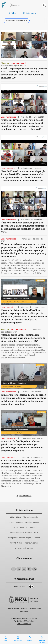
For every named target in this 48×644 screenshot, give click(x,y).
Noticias (29, 533)
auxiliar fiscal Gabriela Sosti (17, 21)
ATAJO (19, 517)
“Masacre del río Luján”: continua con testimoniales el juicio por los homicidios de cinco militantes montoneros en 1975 (23, 338)
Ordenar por (31, 13)
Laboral (32, 527)
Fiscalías (5, 63)
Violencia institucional (24, 548)
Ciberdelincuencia (30, 517)
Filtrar (14, 13)
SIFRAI (13, 543)
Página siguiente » (24, 496)
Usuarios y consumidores (27, 543)
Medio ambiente (17, 533)
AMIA (12, 517)
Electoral (23, 527)
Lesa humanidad (18, 63)
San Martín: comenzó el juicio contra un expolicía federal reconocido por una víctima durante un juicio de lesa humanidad (23, 464)
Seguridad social (33, 538)
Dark (31, 587)
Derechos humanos (33, 522)
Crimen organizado (15, 522)
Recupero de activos (16, 538)
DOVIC (16, 527)
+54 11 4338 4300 (24, 624)
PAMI (36, 533)
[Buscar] (27, 5)
